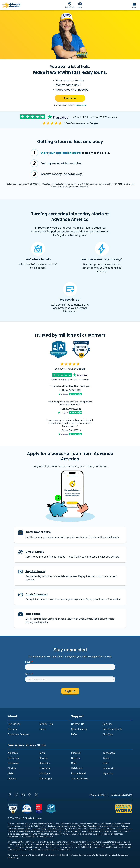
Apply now (70, 98)
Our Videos (14, 724)
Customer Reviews (18, 734)
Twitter (36, 795)
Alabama (13, 753)
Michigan (45, 773)
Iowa (42, 753)
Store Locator (79, 729)
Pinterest (30, 795)
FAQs (74, 734)
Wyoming (108, 773)
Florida (12, 768)
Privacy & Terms (98, 795)
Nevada (76, 758)
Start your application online (61, 153)
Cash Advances (37, 594)
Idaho (11, 773)
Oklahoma (77, 768)
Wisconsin (109, 768)
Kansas (43, 758)
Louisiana (45, 768)
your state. (81, 105)
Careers (12, 729)
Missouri (76, 753)
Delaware (13, 763)
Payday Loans (35, 571)
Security (107, 724)
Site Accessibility (112, 729)
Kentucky (45, 763)
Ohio (74, 763)
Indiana (12, 778)
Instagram (16, 795)
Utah (105, 763)
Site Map (108, 734)
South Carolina (80, 778)
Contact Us (78, 724)
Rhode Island (78, 773)
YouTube (23, 795)
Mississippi (46, 778)
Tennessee (109, 753)
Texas (106, 758)
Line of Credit (35, 552)
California (13, 758)
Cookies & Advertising (122, 795)
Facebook (10, 795)
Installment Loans (38, 532)
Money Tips (46, 724)
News (43, 729)
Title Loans (33, 614)
